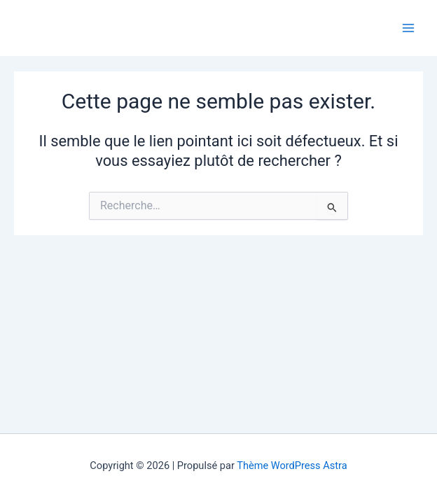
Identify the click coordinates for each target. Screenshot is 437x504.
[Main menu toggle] (408, 28)
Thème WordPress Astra (292, 465)
